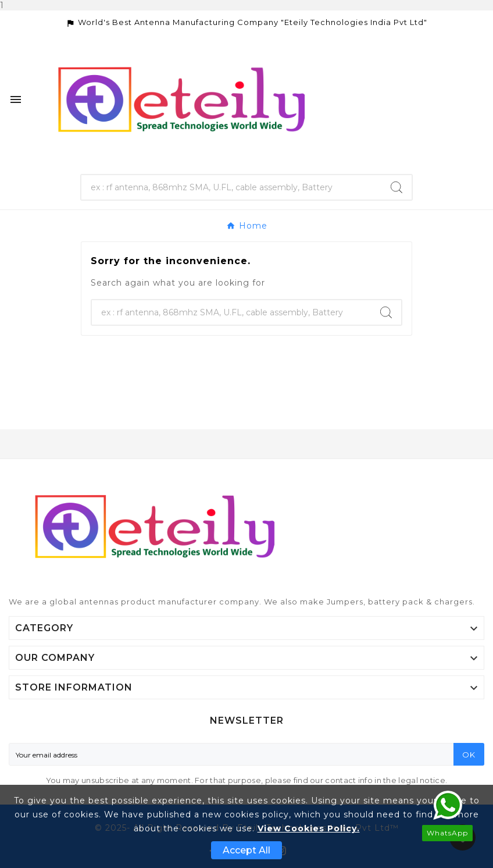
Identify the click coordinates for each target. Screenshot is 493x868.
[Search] (232, 187)
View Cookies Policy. (309, 828)
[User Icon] (465, 100)
